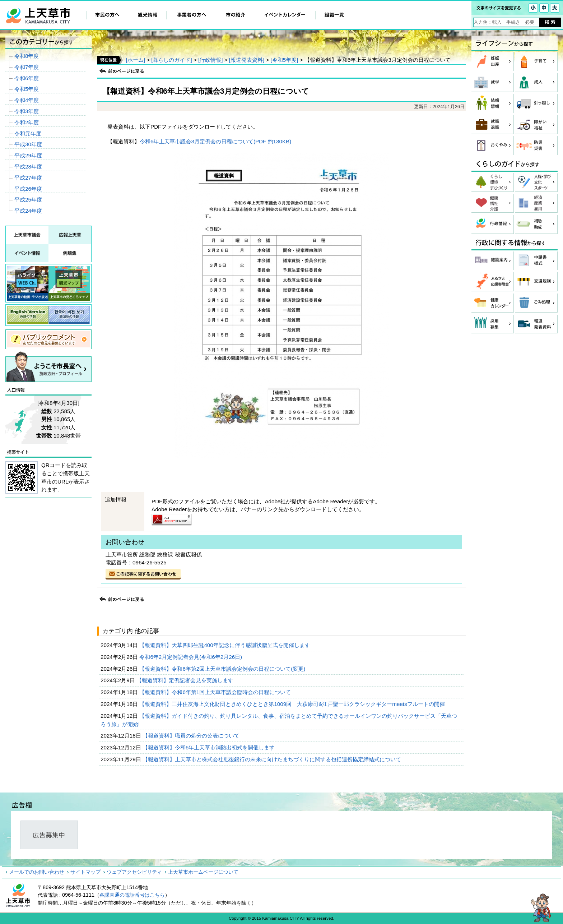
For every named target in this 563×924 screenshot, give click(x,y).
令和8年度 (27, 56)
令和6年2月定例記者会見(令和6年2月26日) (191, 657)
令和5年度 (27, 89)
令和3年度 (27, 111)
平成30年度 (28, 144)
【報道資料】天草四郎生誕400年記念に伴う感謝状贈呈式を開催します (225, 645)
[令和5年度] (285, 60)
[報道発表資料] (247, 60)
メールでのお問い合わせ (37, 872)
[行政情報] (210, 60)
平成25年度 (28, 200)
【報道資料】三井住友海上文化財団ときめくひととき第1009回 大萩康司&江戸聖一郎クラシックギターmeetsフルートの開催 (293, 704)
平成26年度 (28, 189)
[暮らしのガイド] (171, 60)
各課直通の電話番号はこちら (132, 895)
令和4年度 (27, 100)
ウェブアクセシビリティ (134, 872)
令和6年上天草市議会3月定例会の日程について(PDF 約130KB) (215, 141)
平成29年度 (28, 155)
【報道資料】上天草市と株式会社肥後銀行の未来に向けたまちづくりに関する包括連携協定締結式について (273, 759)
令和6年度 (27, 78)
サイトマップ (85, 872)
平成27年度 (28, 178)
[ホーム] (135, 60)
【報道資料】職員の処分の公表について (192, 736)
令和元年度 (28, 133)
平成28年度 (28, 167)
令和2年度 (27, 122)
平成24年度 (28, 211)
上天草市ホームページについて (203, 872)
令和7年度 (27, 67)
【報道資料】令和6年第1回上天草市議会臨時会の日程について (216, 692)
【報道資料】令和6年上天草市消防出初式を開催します (210, 747)
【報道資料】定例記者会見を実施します (186, 680)
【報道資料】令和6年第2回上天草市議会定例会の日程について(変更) (223, 669)
